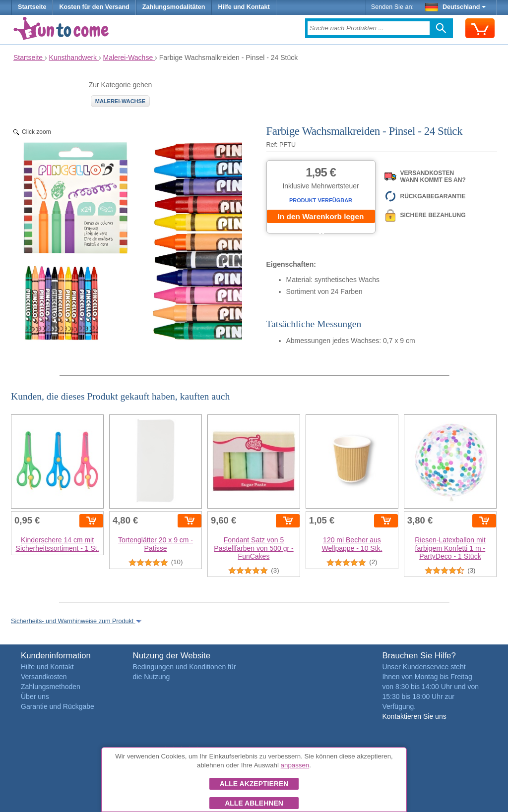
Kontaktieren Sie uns (414, 716)
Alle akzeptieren (254, 784)
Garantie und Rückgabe (58, 706)
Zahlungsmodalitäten (174, 7)
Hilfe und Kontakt (244, 7)
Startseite (32, 7)
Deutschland (456, 7)
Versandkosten (44, 677)
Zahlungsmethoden (51, 687)
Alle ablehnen (254, 803)
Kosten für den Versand (94, 7)
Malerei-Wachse (120, 101)
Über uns (35, 696)
